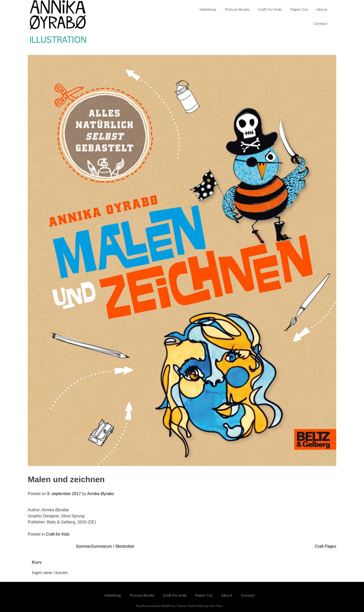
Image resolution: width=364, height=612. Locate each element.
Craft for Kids (58, 534)
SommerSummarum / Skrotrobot (105, 546)
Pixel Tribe (215, 606)
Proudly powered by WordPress (155, 606)
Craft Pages (326, 546)
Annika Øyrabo (101, 494)
